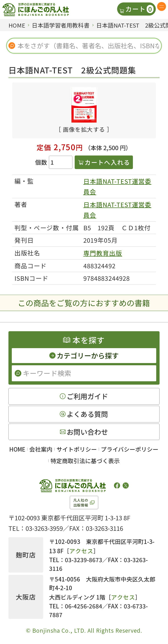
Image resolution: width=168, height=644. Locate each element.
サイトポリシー (77, 449)
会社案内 (41, 449)
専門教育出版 (103, 253)
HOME (17, 449)
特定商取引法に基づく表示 (85, 461)
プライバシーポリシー (130, 449)
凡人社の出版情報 (81, 503)
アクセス (81, 551)
